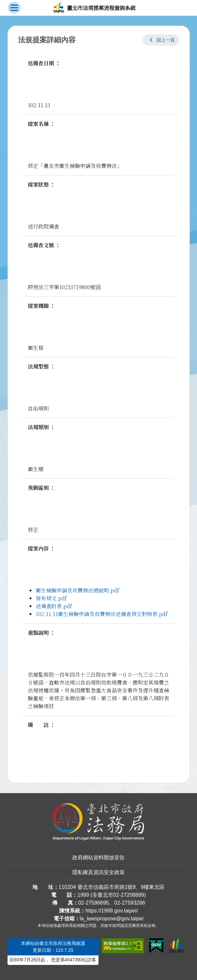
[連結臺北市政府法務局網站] (99, 822)
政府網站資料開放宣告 (98, 858)
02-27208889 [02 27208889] (129, 895)
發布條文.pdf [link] (51, 598)
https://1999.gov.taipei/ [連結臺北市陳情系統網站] (112, 911)
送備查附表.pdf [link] (54, 606)
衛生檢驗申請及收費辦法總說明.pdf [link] (77, 590)
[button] (161, 40)
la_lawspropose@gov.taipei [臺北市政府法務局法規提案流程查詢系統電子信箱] (112, 919)
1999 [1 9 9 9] (83, 895)
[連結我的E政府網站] (156, 946)
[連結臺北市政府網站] (176, 947)
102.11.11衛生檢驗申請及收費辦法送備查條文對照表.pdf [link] (102, 614)
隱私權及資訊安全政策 (98, 872)
